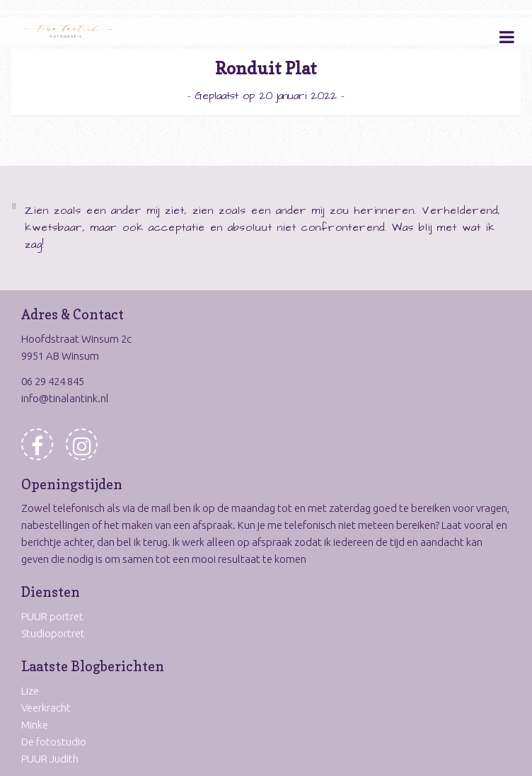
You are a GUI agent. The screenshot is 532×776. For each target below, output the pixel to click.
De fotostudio (54, 742)
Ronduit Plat (266, 68)
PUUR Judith (50, 759)
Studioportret (53, 633)
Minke (35, 725)
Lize (30, 691)
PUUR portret (52, 616)
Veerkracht (46, 708)
